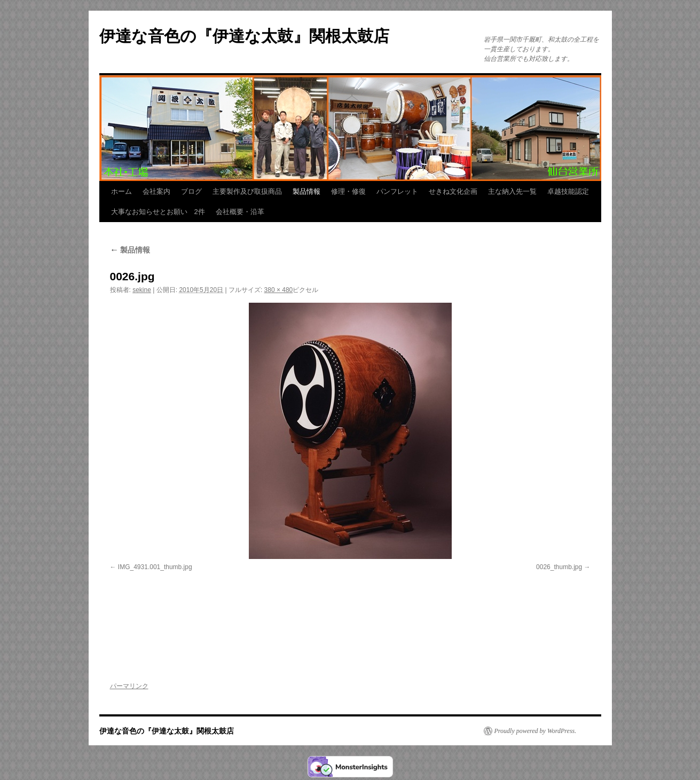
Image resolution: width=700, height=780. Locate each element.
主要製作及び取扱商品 (247, 191)
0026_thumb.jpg (559, 567)
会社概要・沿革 (240, 212)
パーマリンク (129, 686)
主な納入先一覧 (512, 191)
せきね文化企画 (453, 191)
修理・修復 (348, 191)
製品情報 (306, 191)
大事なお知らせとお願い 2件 (158, 212)
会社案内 (156, 191)
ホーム (121, 191)
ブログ (191, 191)
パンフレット (397, 191)
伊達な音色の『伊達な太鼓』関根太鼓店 (244, 36)
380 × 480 (279, 290)
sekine (142, 290)
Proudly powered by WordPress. (536, 731)
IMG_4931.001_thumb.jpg (155, 567)
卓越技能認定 (568, 191)
